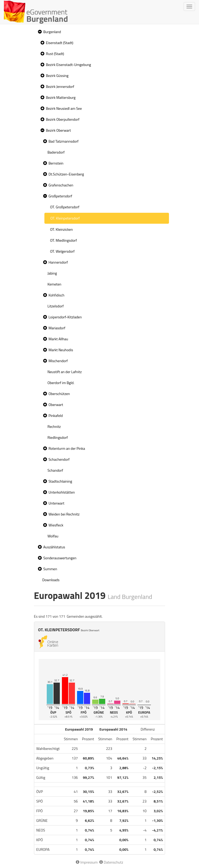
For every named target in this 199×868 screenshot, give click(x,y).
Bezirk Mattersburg (61, 97)
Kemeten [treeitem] (54, 284)
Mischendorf (58, 361)
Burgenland (52, 32)
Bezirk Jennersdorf (60, 86)
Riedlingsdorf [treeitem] (58, 437)
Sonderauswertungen (60, 558)
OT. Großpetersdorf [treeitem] (65, 207)
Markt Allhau (58, 339)
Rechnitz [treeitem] (54, 426)
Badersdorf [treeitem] (56, 152)
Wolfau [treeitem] (53, 536)
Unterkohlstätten (62, 492)
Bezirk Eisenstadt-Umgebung (69, 65)
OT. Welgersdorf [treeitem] (62, 251)
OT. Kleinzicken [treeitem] (62, 229)
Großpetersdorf (60, 196)
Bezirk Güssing (57, 75)
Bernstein (56, 163)
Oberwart (56, 405)
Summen (50, 569)
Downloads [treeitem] (51, 580)
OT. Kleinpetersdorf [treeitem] (65, 218)
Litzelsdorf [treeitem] (56, 306)
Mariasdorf (57, 328)
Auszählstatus (54, 547)
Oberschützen (59, 394)
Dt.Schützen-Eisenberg (66, 174)
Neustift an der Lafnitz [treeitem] (65, 372)
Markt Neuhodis (61, 350)
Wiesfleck (56, 525)
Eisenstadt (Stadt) (60, 43)
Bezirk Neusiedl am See (64, 108)
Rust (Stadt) (55, 54)
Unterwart (57, 503)
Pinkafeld (56, 415)
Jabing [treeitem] (52, 273)
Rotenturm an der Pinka (67, 448)
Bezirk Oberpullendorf (63, 119)
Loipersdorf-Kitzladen (65, 317)
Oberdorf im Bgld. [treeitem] (61, 383)
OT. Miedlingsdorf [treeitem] (64, 240)
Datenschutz (111, 862)
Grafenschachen (61, 185)
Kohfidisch (57, 295)
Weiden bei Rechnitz (64, 514)
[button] (39, 32)
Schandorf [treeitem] (55, 470)
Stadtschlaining (60, 481)
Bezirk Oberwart (58, 130)
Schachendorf (59, 459)
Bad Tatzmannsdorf (64, 141)
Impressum (87, 862)
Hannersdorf (58, 262)
